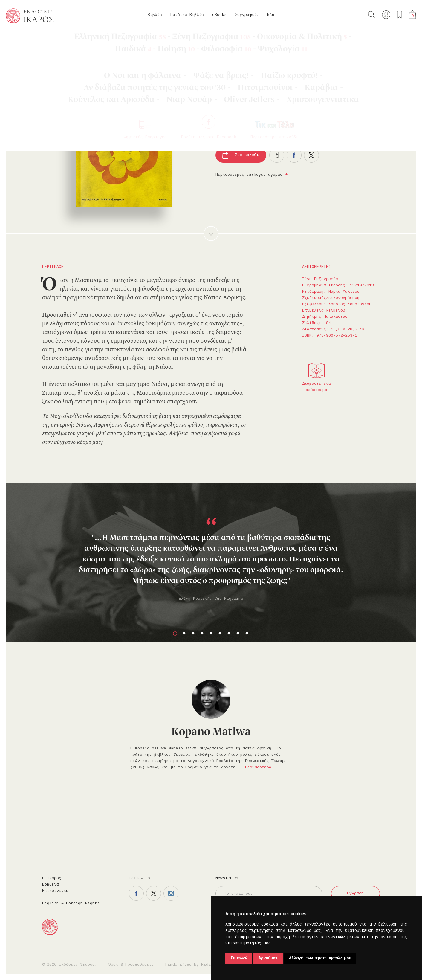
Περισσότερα (258, 767)
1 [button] (175, 634)
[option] (211, 552)
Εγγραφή (355, 894)
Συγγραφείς (247, 15)
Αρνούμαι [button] (268, 958)
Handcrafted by (190, 965)
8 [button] (238, 634)
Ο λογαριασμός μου (386, 15)
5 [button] (211, 634)
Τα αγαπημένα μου (400, 15)
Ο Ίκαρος (52, 878)
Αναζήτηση (371, 15)
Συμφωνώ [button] (239, 958)
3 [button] (193, 634)
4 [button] (202, 634)
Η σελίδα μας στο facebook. (136, 893)
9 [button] (247, 634)
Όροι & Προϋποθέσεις (131, 965)
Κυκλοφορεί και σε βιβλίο (295, 103)
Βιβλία (155, 15)
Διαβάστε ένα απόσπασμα (316, 387)
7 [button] (229, 634)
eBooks (219, 15)
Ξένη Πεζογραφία (76, 39)
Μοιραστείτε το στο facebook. (294, 155)
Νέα (271, 15)
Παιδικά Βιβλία (187, 15)
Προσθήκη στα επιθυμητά (277, 155)
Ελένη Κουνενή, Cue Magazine (211, 599)
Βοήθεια (51, 885)
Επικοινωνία (55, 891)
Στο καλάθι (247, 155)
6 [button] (220, 634)
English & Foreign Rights (71, 903)
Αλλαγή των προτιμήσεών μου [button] (320, 958)
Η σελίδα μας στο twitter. (154, 893)
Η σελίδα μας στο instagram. (171, 893)
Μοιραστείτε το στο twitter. (311, 155)
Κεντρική (20, 39)
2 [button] (184, 634)
